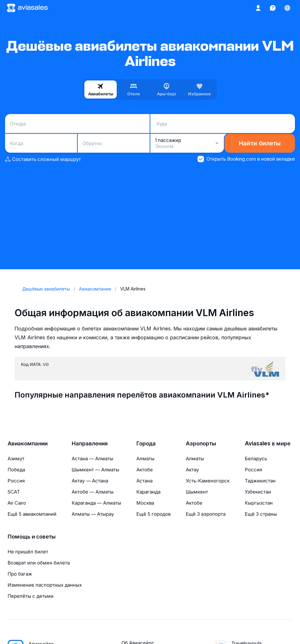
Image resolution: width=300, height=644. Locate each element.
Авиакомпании (28, 443)
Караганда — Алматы (96, 503)
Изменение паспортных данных (45, 585)
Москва (145, 503)
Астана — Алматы (92, 459)
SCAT (14, 492)
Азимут (16, 459)
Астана (144, 481)
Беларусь (256, 459)
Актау (192, 470)
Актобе (145, 470)
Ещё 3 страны (261, 514)
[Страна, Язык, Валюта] (287, 8)
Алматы (145, 459)
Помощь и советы (32, 537)
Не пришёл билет (28, 552)
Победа (16, 470)
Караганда (148, 492)
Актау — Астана (90, 481)
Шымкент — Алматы (95, 470)
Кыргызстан (259, 503)
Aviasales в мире (268, 443)
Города (146, 443)
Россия (16, 481)
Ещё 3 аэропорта (206, 514)
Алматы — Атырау (93, 514)
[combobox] (77, 124)
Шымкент (197, 492)
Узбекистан (258, 492)
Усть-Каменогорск (208, 481)
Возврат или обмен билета (39, 563)
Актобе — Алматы (93, 492)
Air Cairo (17, 503)
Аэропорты (201, 443)
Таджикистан (260, 481)
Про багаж (20, 574)
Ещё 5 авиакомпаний (32, 514)
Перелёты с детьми (31, 596)
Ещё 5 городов (153, 514)
